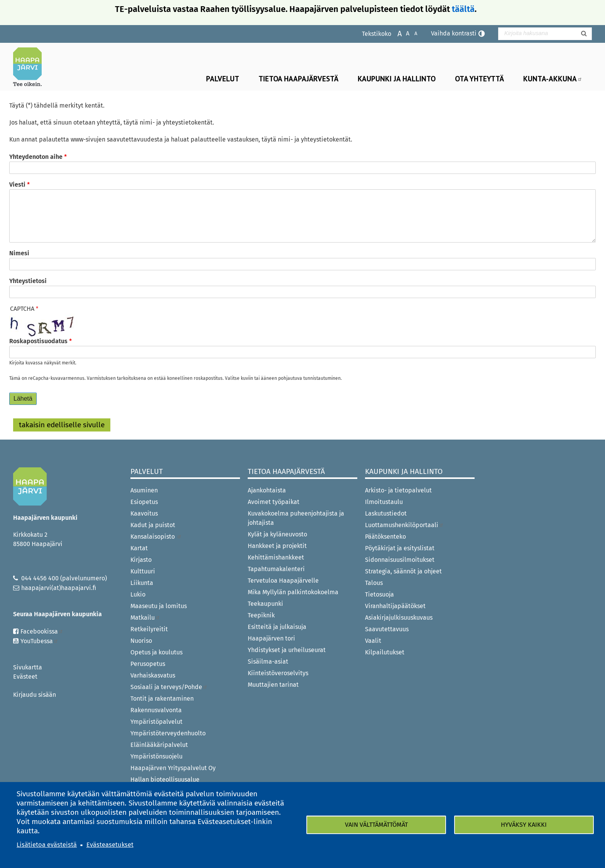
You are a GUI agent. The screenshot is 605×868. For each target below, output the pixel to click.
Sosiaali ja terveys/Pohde (169, 687)
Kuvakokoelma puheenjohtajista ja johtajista (296, 518)
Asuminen (144, 490)
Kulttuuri (143, 571)
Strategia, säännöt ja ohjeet (403, 571)
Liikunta (142, 583)
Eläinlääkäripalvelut (159, 745)
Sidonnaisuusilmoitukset (400, 560)
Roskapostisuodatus (38, 341)
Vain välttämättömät (376, 825)
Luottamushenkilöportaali (404, 525)
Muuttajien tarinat (273, 685)
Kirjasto (141, 560)
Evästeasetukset (110, 845)
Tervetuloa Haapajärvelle (283, 581)
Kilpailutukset (385, 652)
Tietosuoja (379, 594)
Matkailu (145, 618)
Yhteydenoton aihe (36, 157)
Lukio (138, 594)
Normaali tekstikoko (404, 33)
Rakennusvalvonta (156, 710)
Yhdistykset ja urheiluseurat (287, 650)
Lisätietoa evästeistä (47, 845)
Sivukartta (28, 667)
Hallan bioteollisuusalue (165, 780)
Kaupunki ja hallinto (397, 78)
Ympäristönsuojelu (156, 756)
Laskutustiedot (386, 513)
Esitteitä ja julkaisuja (277, 627)
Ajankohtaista (267, 490)
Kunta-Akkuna (553, 78)
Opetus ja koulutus (156, 652)
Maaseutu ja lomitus (159, 606)
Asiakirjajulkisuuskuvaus (399, 618)
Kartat (139, 548)
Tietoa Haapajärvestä (298, 78)
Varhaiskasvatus (153, 675)
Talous (374, 583)
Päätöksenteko (385, 537)
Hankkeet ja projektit (277, 546)
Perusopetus (148, 664)
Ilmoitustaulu (384, 502)
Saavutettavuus (387, 629)
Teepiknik (261, 615)
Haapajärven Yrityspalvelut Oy (173, 768)
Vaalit (373, 641)
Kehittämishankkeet (276, 557)
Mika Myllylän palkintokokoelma (293, 592)
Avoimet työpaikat (274, 502)
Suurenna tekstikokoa (396, 33)
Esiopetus (144, 502)
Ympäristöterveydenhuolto (168, 733)
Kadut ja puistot (153, 525)
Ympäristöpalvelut (156, 722)
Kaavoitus (144, 513)
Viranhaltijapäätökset (395, 606)
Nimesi (19, 253)
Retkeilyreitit (149, 629)
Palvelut (223, 78)
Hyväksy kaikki (524, 825)
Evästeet (25, 677)
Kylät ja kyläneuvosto (277, 534)
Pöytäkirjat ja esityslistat (400, 548)
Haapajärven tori (271, 638)
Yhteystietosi (28, 281)
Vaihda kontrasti (454, 33)
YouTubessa (39, 641)
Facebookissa (42, 631)
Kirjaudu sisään (35, 695)
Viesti (17, 185)
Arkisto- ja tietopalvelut (398, 490)
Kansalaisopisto (156, 537)
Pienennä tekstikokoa (412, 33)
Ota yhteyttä (479, 78)
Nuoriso (141, 641)
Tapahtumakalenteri (276, 569)
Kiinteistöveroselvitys (278, 673)
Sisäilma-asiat (268, 662)
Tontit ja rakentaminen (162, 699)
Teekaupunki (265, 604)
